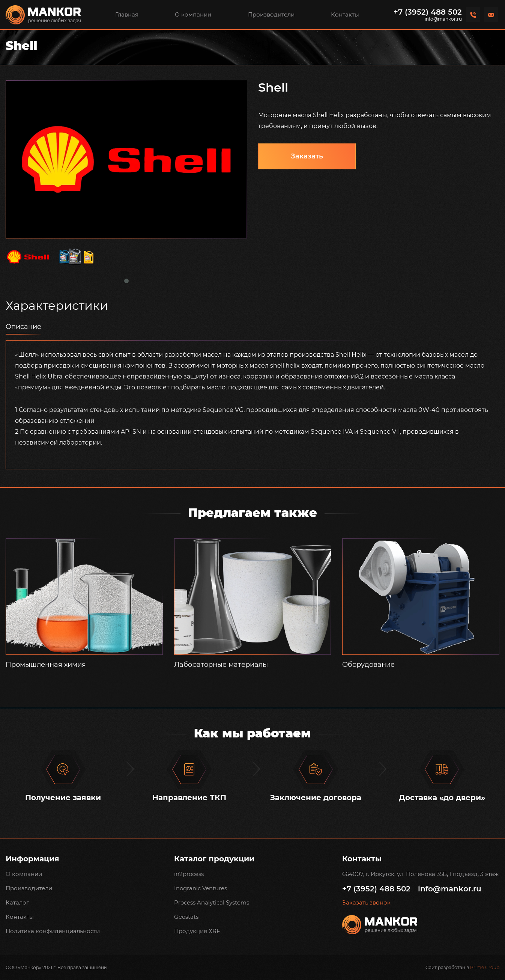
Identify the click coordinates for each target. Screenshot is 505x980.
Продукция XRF (197, 931)
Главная (127, 14)
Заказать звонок (366, 903)
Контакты (345, 14)
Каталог (17, 902)
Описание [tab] (23, 327)
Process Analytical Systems (212, 902)
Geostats (186, 917)
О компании (193, 14)
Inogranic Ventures (201, 888)
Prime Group (485, 967)
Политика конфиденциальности (53, 931)
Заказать (307, 156)
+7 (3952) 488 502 (428, 12)
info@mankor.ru (443, 19)
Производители (271, 14)
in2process (189, 874)
